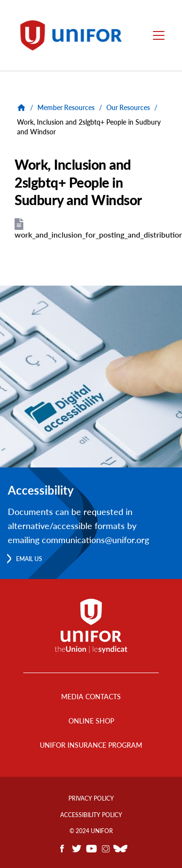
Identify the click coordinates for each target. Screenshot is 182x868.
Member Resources (66, 107)
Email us (29, 559)
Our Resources (128, 107)
